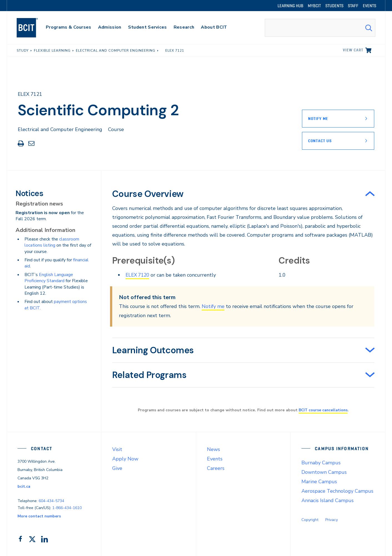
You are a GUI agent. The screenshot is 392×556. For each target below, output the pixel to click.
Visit (117, 449)
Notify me (213, 306)
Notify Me (318, 119)
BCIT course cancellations (323, 410)
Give (117, 468)
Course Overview (148, 194)
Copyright (310, 520)
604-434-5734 (51, 501)
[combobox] (320, 28)
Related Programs (149, 375)
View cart (353, 50)
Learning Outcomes (153, 350)
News (214, 449)
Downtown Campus (324, 472)
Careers (216, 468)
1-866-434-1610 (67, 508)
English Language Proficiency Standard (49, 278)
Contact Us (320, 141)
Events (215, 459)
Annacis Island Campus (328, 500)
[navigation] (33, 28)
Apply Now (125, 459)
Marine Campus (319, 482)
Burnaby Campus (321, 463)
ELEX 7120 (138, 275)
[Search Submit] (369, 28)
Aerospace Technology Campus (337, 491)
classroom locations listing (52, 242)
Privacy (332, 520)
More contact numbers (39, 516)
